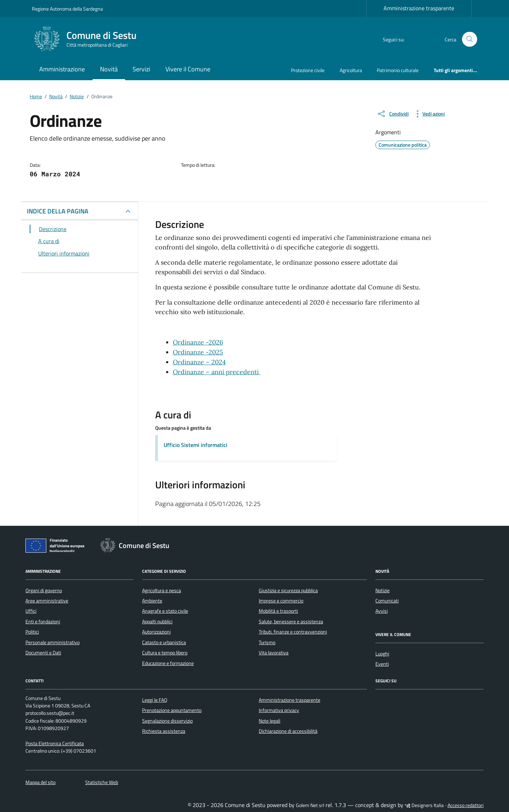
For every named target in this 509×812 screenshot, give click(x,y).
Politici (32, 632)
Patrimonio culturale (398, 70)
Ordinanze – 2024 (199, 362)
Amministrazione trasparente (419, 8)
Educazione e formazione (168, 663)
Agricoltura (351, 70)
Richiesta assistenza (164, 731)
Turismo (267, 642)
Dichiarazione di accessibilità (288, 731)
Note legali (270, 721)
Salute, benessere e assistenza (291, 622)
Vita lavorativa (274, 653)
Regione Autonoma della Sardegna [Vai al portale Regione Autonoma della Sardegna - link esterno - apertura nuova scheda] (67, 9)
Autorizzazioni (156, 632)
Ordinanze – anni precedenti (217, 372)
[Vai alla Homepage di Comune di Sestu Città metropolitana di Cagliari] (88, 39)
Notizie (382, 590)
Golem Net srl (310, 805)
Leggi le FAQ (155, 700)
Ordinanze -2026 (198, 342)
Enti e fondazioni (43, 622)
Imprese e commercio (281, 601)
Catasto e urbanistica (164, 642)
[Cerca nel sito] (470, 39)
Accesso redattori (466, 805)
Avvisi (382, 611)
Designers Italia (424, 805)
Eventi (382, 664)
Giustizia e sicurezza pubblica (288, 590)
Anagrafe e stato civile (165, 611)
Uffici (31, 611)
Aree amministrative (47, 601)
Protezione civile (308, 70)
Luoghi (382, 654)
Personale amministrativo (52, 642)
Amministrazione (62, 69)
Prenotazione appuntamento (172, 710)
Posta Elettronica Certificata (55, 743)
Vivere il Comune (188, 69)
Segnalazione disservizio (167, 721)
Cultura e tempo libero (165, 653)
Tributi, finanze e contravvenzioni (293, 632)
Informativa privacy (279, 710)
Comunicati (387, 601)
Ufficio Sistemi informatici (195, 445)
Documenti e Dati (43, 653)
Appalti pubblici (157, 622)
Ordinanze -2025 (198, 352)
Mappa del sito (40, 782)
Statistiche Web (102, 782)
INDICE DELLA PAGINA (58, 211)
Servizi (141, 69)
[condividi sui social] (393, 114)
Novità (109, 69)
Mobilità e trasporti (278, 611)
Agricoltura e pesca (162, 590)
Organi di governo (44, 590)
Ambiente (152, 601)
